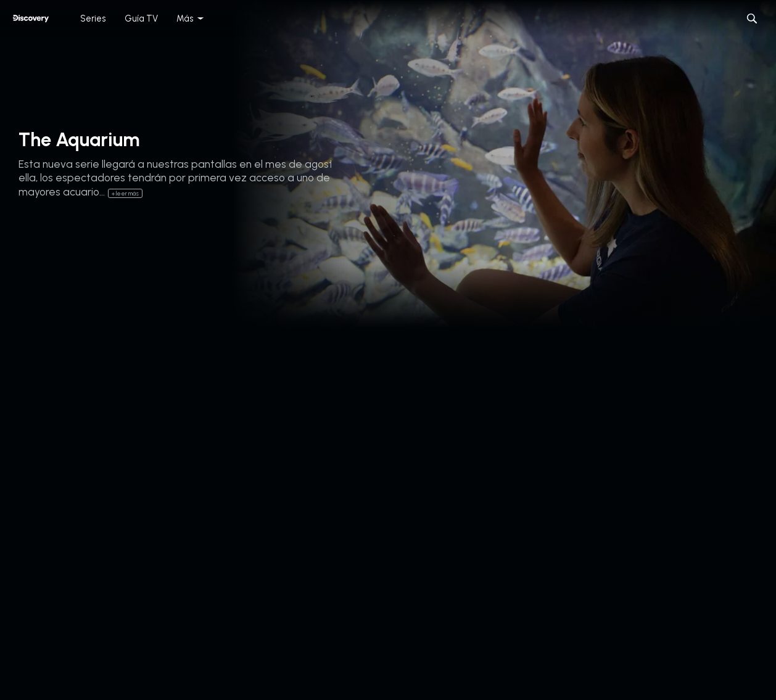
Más (185, 19)
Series (93, 19)
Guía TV (141, 19)
